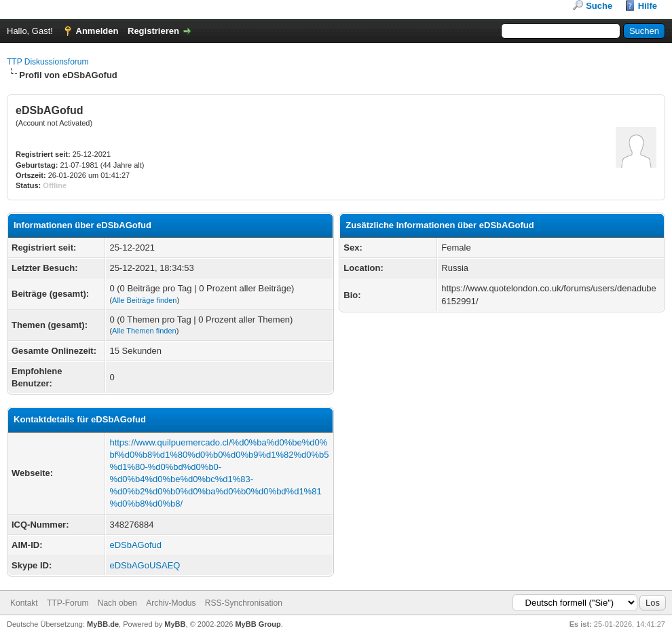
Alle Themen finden (144, 331)
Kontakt (24, 603)
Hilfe (648, 6)
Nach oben (117, 603)
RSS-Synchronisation (244, 603)
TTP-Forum (68, 603)
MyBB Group (258, 624)
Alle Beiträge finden (144, 300)
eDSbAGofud (135, 545)
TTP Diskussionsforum (48, 62)
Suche (599, 6)
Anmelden (97, 31)
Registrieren (153, 31)
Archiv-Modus (171, 603)
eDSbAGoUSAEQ (145, 565)
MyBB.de (103, 624)
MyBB (175, 624)
